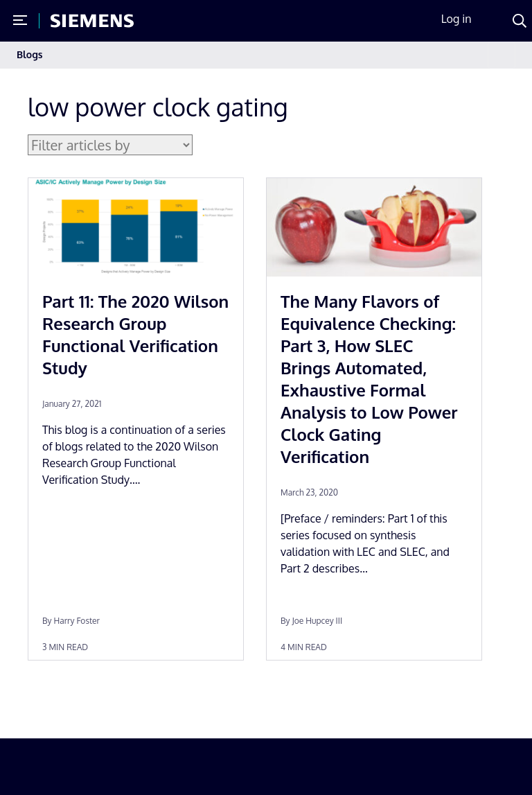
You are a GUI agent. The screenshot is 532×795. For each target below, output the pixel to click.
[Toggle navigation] (502, 55)
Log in (456, 19)
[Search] (520, 21)
